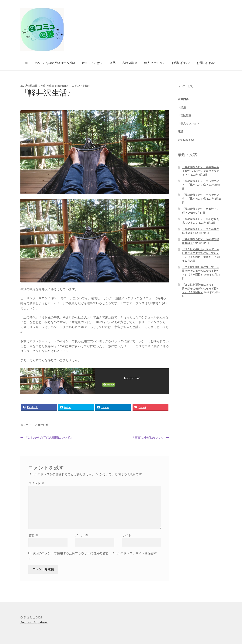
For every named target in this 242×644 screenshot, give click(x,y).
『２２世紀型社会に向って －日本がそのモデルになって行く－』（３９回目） (201, 289)
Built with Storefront (34, 622)
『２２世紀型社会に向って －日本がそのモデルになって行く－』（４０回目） (201, 271)
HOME (24, 63)
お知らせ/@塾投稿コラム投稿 (55, 63)
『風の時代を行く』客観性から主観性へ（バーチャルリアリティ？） (201, 171)
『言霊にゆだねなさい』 (148, 438)
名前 (33, 535)
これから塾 (42, 425)
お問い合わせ (181, 63)
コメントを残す (81, 86)
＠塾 (113, 63)
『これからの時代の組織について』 (49, 438)
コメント (36, 483)
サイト (127, 535)
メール (82, 535)
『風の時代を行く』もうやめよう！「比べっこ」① (201, 197)
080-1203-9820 (186, 140)
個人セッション (155, 63)
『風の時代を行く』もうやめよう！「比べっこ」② (201, 183)
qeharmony (61, 86)
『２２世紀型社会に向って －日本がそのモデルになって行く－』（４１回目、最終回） (201, 253)
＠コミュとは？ (92, 63)
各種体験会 (130, 63)
